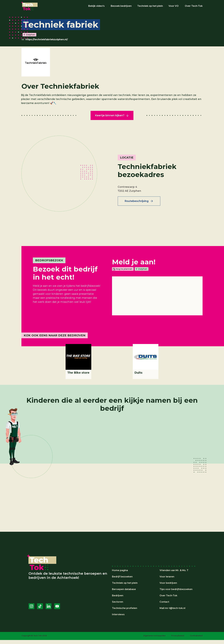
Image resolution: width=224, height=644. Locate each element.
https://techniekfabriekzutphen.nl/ (47, 40)
